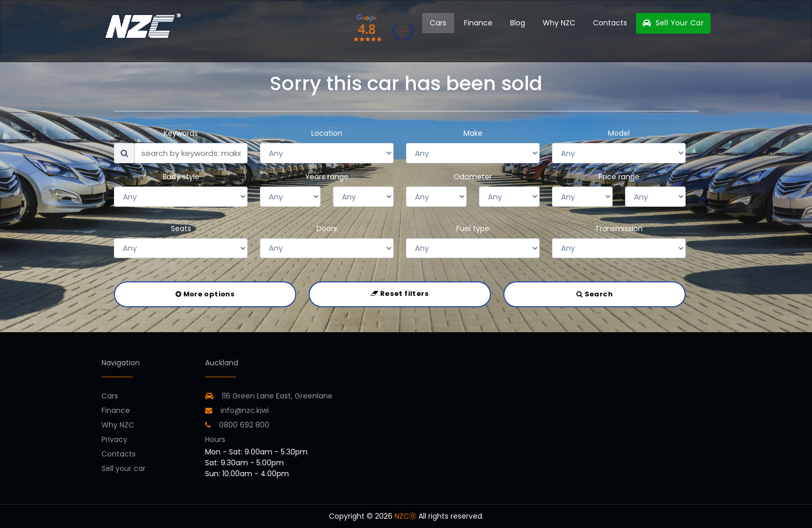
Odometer (473, 177)
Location (327, 133)
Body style (181, 177)
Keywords (181, 133)
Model (619, 133)
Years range (327, 177)
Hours (215, 439)
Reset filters (400, 294)
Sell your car (124, 468)
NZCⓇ (405, 516)
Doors (327, 229)
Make (473, 133)
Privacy (114, 439)
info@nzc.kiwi (237, 410)
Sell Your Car (673, 23)
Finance (478, 23)
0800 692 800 (237, 425)
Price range (619, 177)
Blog (518, 23)
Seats (181, 229)
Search (594, 294)
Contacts (610, 23)
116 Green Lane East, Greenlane (277, 396)
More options (205, 294)
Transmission (619, 229)
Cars (438, 23)
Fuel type (473, 229)
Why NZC (559, 23)
